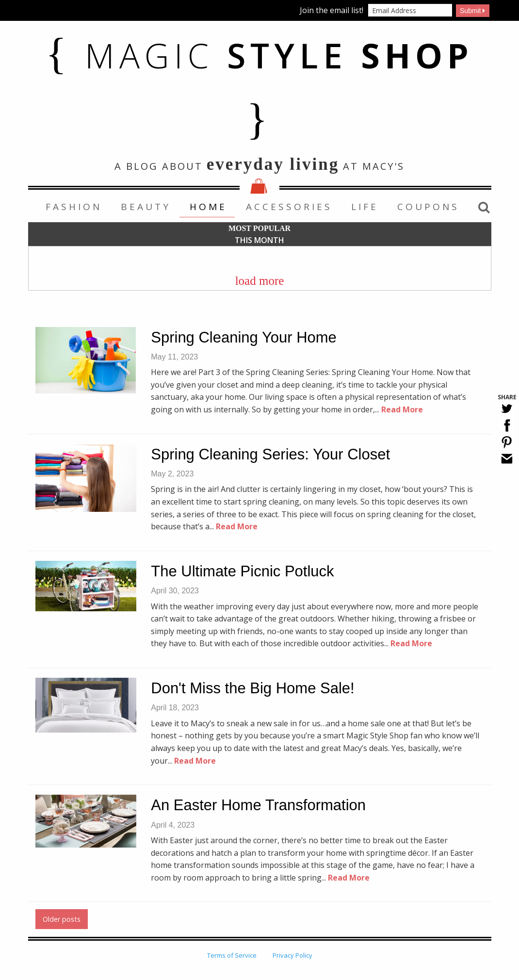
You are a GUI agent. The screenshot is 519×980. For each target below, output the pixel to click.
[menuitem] (73, 207)
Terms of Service (232, 955)
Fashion (74, 207)
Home (208, 207)
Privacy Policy (292, 955)
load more (260, 281)
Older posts (62, 919)
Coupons (428, 207)
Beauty (146, 207)
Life (365, 207)
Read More (402, 409)
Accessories (289, 207)
